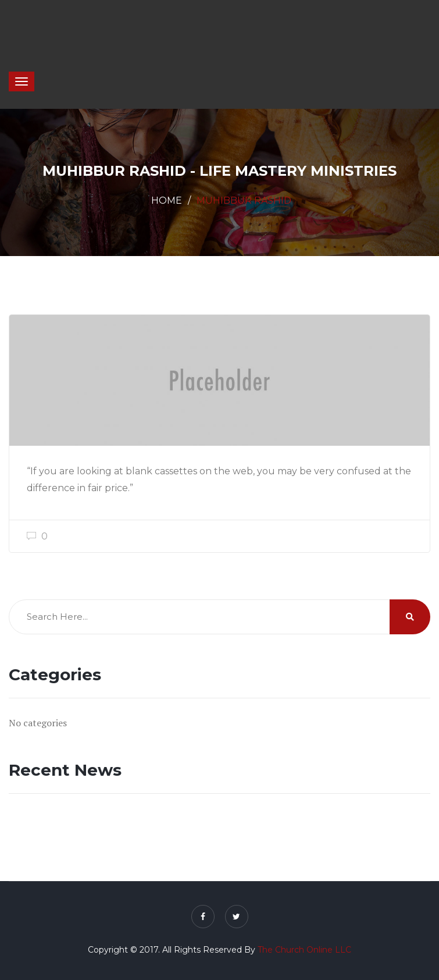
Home (167, 200)
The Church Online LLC (304, 950)
